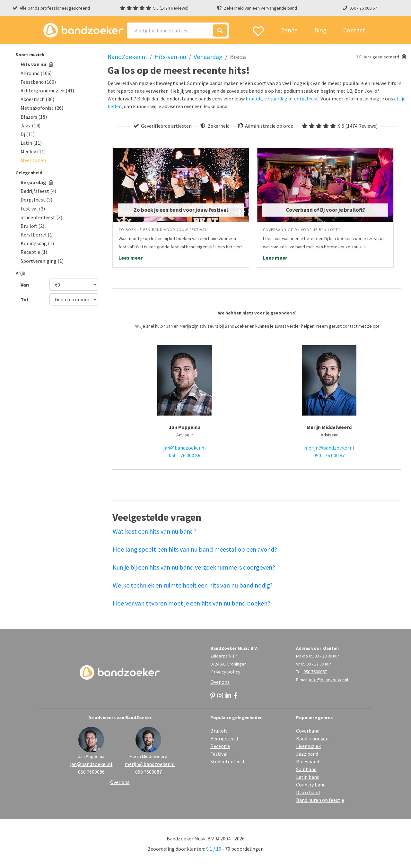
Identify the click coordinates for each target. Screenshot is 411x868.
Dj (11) (28, 134)
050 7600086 (91, 772)
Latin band (308, 777)
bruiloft (254, 99)
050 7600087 (149, 772)
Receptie (220, 746)
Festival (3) (33, 209)
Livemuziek (308, 746)
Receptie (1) (34, 252)
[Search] (178, 30)
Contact (354, 30)
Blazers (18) (34, 117)
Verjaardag (37, 182)
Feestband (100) (38, 82)
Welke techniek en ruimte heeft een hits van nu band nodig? (193, 585)
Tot (25, 299)
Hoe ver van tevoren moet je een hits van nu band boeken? (192, 603)
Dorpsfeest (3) (36, 200)
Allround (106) (36, 73)
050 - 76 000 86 (185, 455)
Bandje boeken (312, 738)
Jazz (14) (31, 125)
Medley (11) (33, 151)
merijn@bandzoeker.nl (329, 448)
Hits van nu (37, 64)
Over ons (220, 682)
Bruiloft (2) (32, 226)
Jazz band (307, 754)
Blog (320, 30)
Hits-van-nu (170, 57)
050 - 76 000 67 (363, 8)
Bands (289, 30)
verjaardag (276, 99)
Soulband (306, 769)
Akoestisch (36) (37, 99)
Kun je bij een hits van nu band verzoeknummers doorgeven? (194, 567)
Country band (311, 785)
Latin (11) (31, 143)
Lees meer (131, 258)
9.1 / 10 (214, 849)
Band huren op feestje (320, 800)
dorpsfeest (306, 99)
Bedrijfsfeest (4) (38, 191)
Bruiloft (219, 731)
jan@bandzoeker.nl (185, 448)
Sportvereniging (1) (42, 261)
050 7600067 (315, 672)
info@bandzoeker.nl (329, 680)
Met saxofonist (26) (42, 108)
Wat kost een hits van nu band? (155, 531)
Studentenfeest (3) (41, 217)
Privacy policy (225, 672)
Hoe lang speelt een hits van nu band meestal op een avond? (195, 549)
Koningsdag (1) (37, 243)
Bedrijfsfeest (225, 738)
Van (25, 285)
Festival (219, 754)
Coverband (308, 731)
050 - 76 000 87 (329, 455)
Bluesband (308, 761)
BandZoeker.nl (127, 57)
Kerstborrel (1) (37, 235)
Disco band (308, 792)
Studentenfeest (228, 761)
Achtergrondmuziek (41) (47, 90)
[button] (33, 160)
